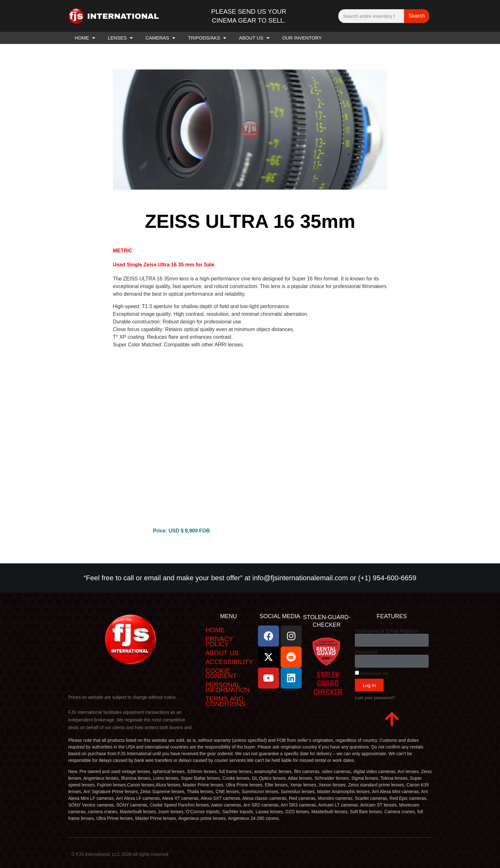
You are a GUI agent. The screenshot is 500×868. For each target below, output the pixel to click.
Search (417, 16)
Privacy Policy (219, 641)
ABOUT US (254, 38)
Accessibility (229, 662)
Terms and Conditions (225, 701)
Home (215, 630)
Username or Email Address (387, 631)
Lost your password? (375, 698)
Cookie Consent (221, 673)
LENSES (120, 38)
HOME (85, 38)
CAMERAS (160, 38)
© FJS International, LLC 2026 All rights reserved (120, 854)
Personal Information (228, 687)
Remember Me (372, 673)
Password (366, 652)
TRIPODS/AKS (207, 38)
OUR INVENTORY (302, 38)
